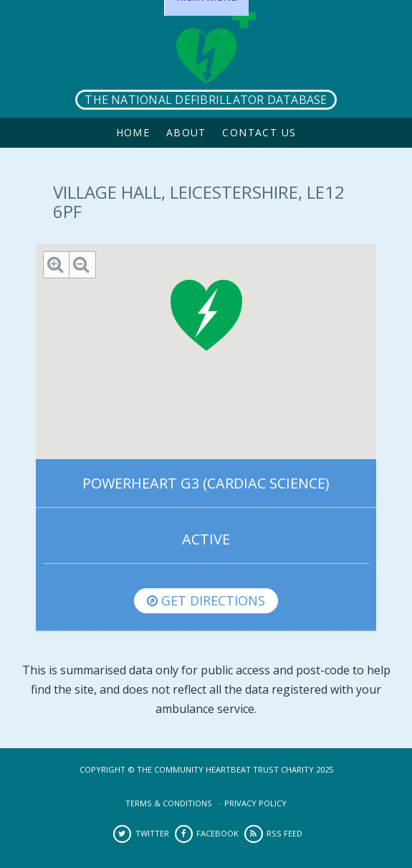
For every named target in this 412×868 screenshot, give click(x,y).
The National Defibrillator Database (206, 100)
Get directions (206, 600)
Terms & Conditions (169, 803)
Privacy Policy (255, 803)
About (186, 132)
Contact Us (259, 132)
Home (133, 132)
